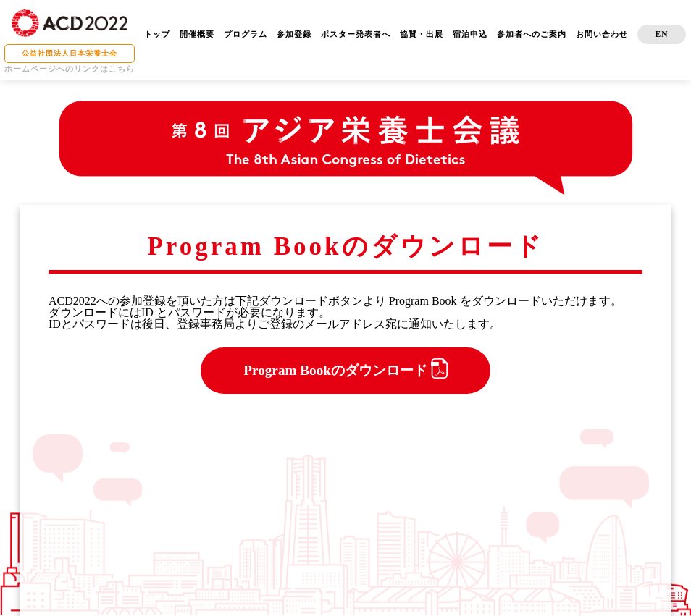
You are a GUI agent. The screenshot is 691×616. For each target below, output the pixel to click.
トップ (157, 34)
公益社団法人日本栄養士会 (70, 53)
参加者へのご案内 (532, 34)
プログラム (246, 34)
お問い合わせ (602, 34)
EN (662, 34)
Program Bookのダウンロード (345, 368)
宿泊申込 (470, 34)
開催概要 (197, 34)
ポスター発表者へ (356, 34)
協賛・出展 (422, 34)
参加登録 (294, 34)
